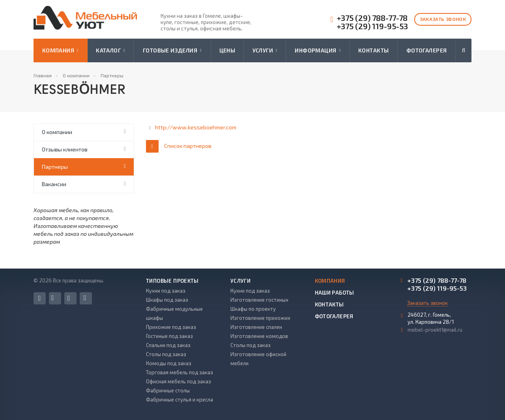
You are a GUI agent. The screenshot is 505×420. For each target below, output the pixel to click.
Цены (227, 50)
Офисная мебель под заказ (179, 381)
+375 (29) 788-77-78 (372, 18)
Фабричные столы (168, 390)
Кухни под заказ (166, 291)
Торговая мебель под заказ (180, 372)
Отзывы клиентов (65, 149)
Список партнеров (179, 146)
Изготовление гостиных (259, 300)
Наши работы (335, 293)
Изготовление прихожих (260, 318)
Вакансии (54, 184)
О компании (57, 132)
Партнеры (55, 167)
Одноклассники (85, 298)
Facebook (39, 298)
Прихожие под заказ (171, 327)
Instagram (69, 298)
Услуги (265, 50)
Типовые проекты (172, 281)
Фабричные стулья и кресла (180, 399)
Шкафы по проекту (253, 309)
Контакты (373, 50)
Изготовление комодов (259, 336)
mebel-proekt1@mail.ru (435, 330)
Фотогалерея (427, 50)
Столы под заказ (166, 354)
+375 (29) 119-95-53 (372, 26)
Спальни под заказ (168, 345)
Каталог (110, 50)
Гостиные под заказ (169, 336)
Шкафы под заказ (167, 300)
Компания (60, 50)
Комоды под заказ (169, 363)
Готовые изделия (172, 50)
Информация (318, 50)
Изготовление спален (256, 327)
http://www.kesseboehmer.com (196, 127)
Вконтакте (52, 298)
